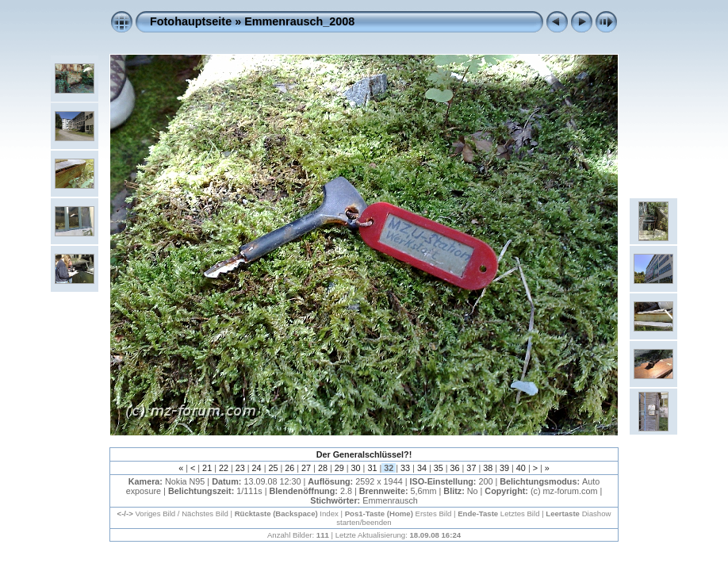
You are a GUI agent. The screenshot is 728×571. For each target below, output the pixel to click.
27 (306, 468)
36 (455, 468)
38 (488, 468)
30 (356, 468)
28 (323, 468)
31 (372, 468)
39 (504, 468)
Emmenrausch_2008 (299, 21)
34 (422, 468)
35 (439, 468)
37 (471, 468)
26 (289, 468)
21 (207, 468)
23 (240, 468)
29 (339, 468)
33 (405, 468)
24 (257, 468)
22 (224, 468)
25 (273, 468)
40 (521, 468)
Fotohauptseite (191, 21)
